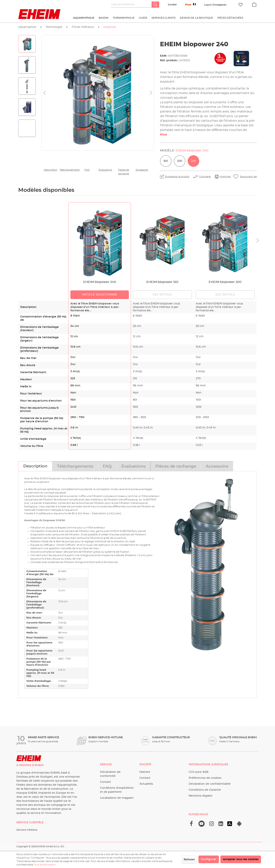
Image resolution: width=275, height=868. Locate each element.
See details (162, 295)
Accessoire (142, 170)
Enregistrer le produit (177, 177)
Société (172, 5)
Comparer (205, 177)
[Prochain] (151, 93)
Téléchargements (69, 170)
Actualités (146, 784)
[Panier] (254, 4)
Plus (164, 135)
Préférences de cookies (205, 778)
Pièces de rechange (124, 172)
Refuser (189, 860)
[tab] (35, 466)
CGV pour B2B (199, 772)
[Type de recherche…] (131, 5)
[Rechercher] (155, 5)
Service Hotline (27, 830)
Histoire (145, 772)
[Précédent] (44, 93)
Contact (105, 782)
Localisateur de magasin (117, 798)
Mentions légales (200, 796)
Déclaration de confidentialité (210, 784)
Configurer (209, 859)
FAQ (87, 170)
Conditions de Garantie (205, 790)
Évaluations (105, 170)
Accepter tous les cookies (241, 859)
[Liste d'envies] (241, 5)
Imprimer (225, 177)
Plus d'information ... (46, 865)
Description (51, 170)
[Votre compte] (215, 5)
